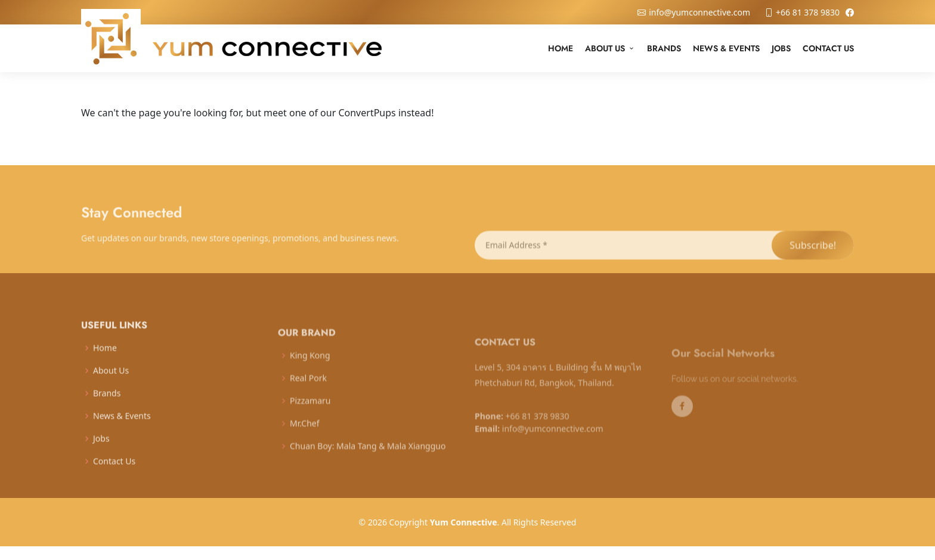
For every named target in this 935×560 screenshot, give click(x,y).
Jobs (781, 48)
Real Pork (308, 390)
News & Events (726, 48)
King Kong (310, 367)
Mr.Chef (305, 435)
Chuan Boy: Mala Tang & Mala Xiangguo (368, 458)
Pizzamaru (310, 413)
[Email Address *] (623, 257)
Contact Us (828, 48)
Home (561, 48)
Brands (664, 48)
